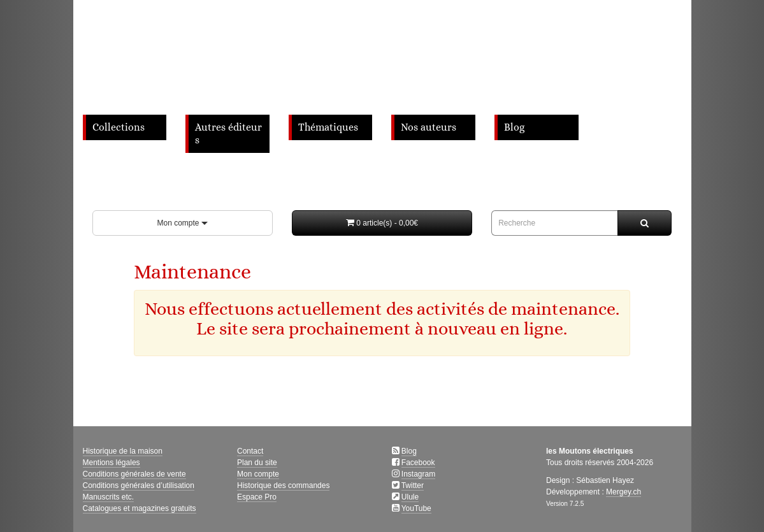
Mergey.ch (623, 492)
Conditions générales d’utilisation (139, 485)
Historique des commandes (283, 485)
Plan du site (257, 463)
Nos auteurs (429, 127)
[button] (382, 223)
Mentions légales (112, 463)
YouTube (416, 508)
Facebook (418, 463)
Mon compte (182, 223)
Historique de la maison (123, 451)
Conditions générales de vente (134, 474)
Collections (119, 127)
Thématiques (328, 127)
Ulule (410, 497)
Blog (514, 127)
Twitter (413, 485)
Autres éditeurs (228, 134)
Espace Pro (257, 497)
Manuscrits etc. (109, 497)
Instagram (418, 474)
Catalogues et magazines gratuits (140, 508)
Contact (250, 451)
